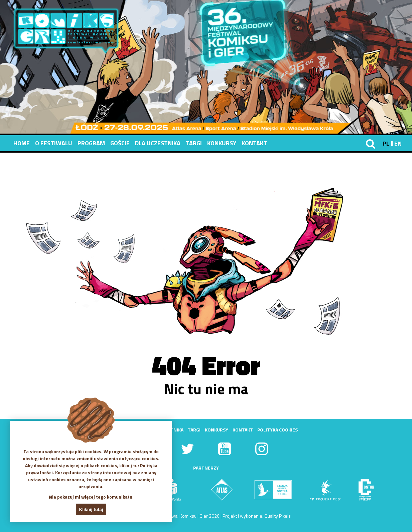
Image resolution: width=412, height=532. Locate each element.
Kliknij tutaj (91, 509)
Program (91, 143)
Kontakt (254, 143)
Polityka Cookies (278, 430)
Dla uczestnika (158, 143)
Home (22, 143)
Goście (120, 143)
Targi (194, 143)
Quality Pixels (278, 516)
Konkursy (222, 143)
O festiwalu (54, 143)
